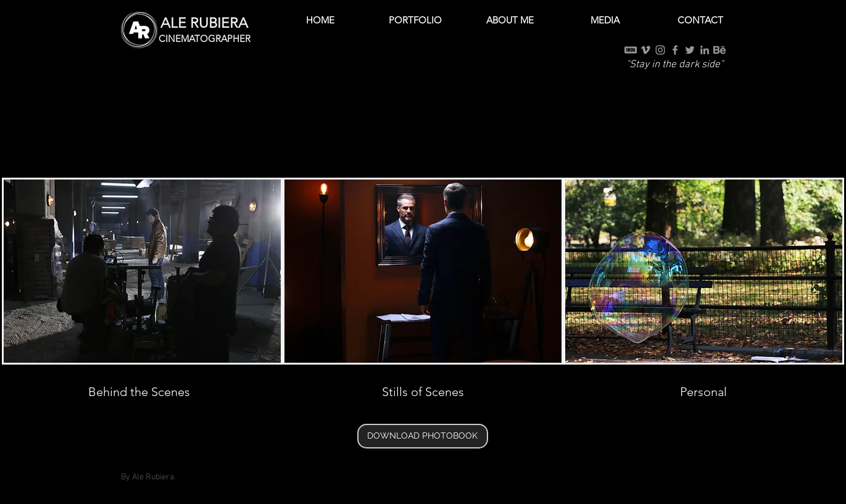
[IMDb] (631, 50)
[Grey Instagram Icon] (660, 50)
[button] (415, 20)
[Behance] (720, 50)
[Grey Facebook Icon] (675, 50)
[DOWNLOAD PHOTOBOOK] (423, 436)
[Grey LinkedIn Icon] (705, 50)
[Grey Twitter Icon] (690, 50)
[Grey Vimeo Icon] (645, 50)
